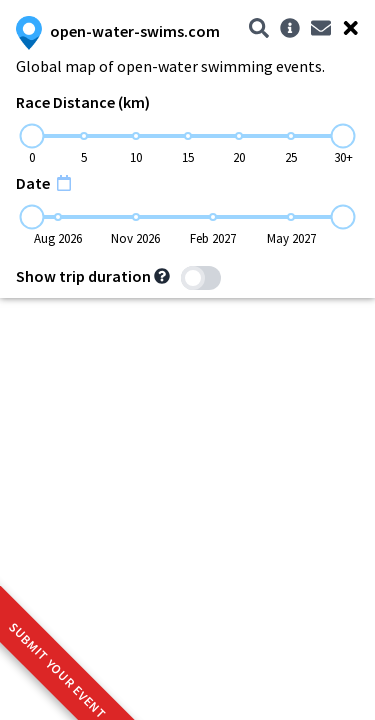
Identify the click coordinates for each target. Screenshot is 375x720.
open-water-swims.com (118, 31)
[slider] (32, 136)
